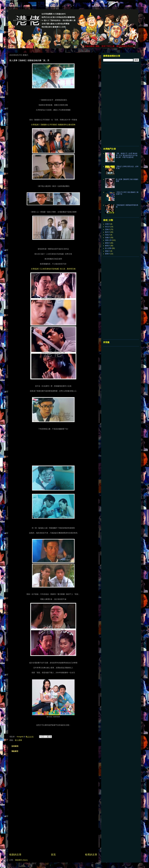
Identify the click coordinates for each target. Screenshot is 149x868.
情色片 (108, 235)
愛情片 (108, 243)
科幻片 (108, 227)
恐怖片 (108, 229)
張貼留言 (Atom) (21, 860)
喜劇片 (108, 238)
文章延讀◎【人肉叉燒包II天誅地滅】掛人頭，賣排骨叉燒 (53, 269)
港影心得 (108, 240)
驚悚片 (108, 254)
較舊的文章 (91, 855)
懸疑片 (108, 251)
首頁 (53, 855)
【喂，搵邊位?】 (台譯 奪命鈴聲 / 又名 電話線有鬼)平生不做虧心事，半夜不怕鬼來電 (127, 155)
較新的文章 (15, 855)
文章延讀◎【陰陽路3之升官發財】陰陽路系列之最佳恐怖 (53, 125)
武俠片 (108, 224)
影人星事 (18, 740)
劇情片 (108, 246)
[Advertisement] (53, 833)
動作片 (108, 232)
